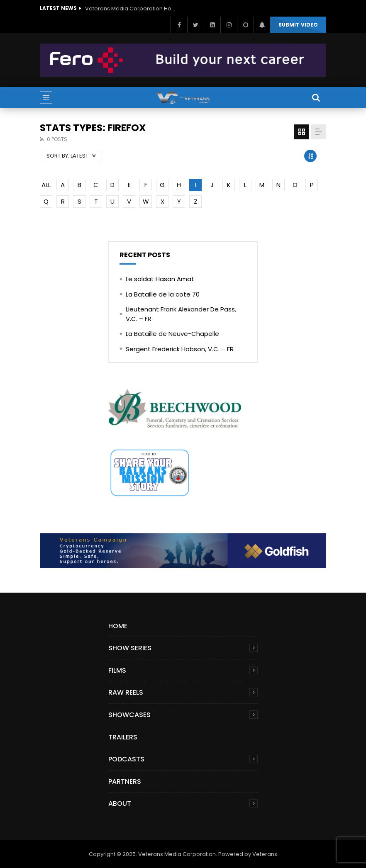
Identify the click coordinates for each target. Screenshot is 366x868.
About (120, 804)
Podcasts (126, 759)
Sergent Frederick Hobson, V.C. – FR (180, 349)
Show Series (130, 648)
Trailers (123, 737)
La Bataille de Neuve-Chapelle (172, 334)
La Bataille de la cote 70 (163, 294)
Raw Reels (126, 692)
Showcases (129, 715)
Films (117, 670)
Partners (125, 782)
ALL (46, 185)
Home (118, 626)
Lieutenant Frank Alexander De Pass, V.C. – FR (181, 314)
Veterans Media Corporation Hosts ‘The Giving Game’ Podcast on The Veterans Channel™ (131, 9)
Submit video (298, 25)
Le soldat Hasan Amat (160, 279)
